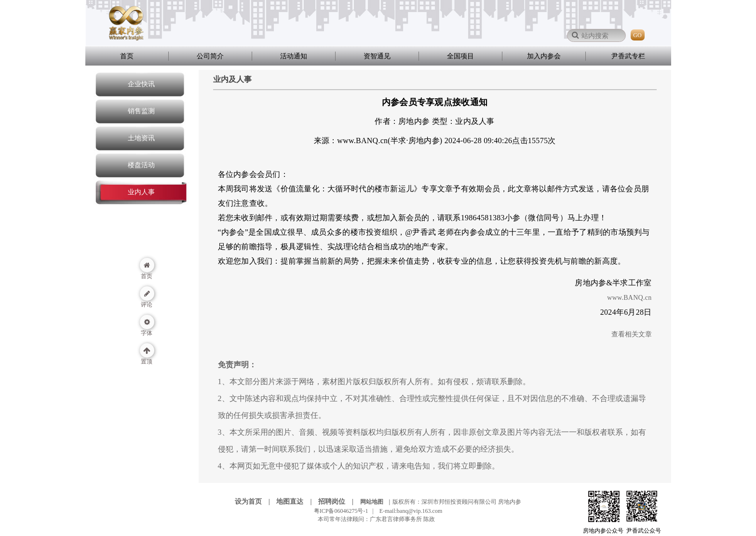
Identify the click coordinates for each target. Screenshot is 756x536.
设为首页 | (255, 502)
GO (637, 35)
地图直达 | (297, 502)
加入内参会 (544, 56)
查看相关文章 (632, 334)
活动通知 (294, 56)
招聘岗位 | (338, 502)
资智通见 (377, 56)
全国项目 (460, 56)
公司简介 (210, 56)
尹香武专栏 (628, 56)
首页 (127, 56)
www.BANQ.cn (629, 298)
